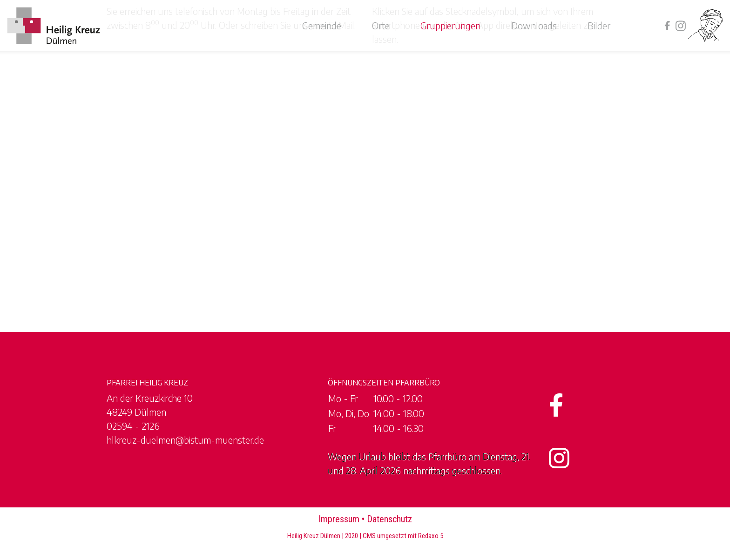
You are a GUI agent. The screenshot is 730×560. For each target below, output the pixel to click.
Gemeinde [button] (322, 25)
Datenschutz (389, 519)
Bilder (599, 25)
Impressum (339, 519)
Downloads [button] (534, 25)
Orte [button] (381, 25)
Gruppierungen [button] (450, 25)
